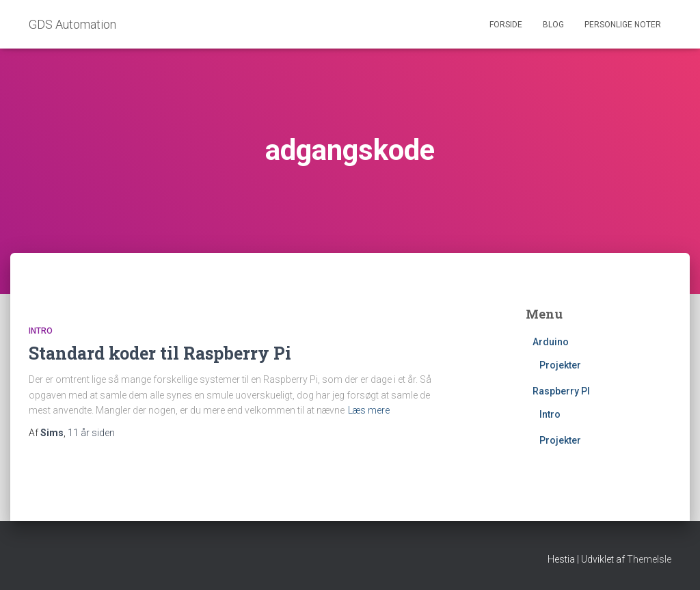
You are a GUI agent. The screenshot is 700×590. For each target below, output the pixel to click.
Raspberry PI (561, 391)
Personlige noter (623, 25)
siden (91, 433)
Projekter (560, 365)
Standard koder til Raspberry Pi (160, 353)
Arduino (551, 342)
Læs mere (369, 410)
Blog (553, 25)
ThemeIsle (649, 559)
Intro (41, 331)
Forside (506, 25)
